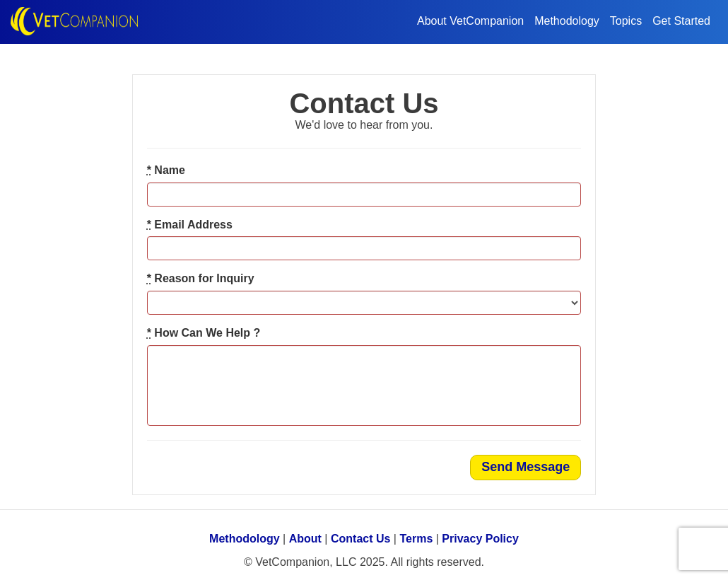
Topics (626, 21)
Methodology (567, 21)
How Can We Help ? (204, 333)
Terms (416, 539)
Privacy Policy (480, 539)
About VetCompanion (470, 21)
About (305, 539)
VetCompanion (78, 22)
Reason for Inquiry (201, 278)
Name (166, 170)
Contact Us (360, 539)
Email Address (190, 225)
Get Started (681, 21)
